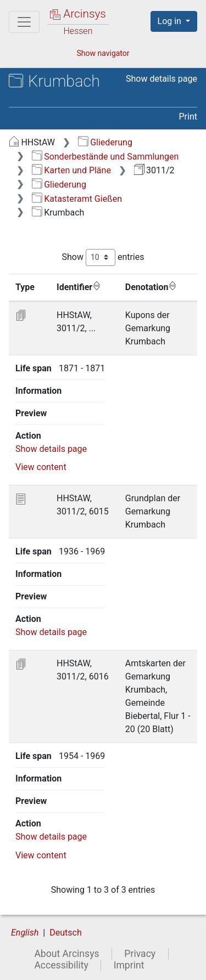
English (25, 934)
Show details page (162, 79)
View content (41, 468)
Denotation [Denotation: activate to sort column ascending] (151, 287)
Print (188, 117)
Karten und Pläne (71, 170)
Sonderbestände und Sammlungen (105, 157)
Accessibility (61, 966)
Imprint (129, 966)
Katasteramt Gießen (77, 199)
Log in (171, 21)
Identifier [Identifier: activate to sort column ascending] (79, 287)
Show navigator (103, 53)
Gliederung (105, 142)
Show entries (103, 257)
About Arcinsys (66, 955)
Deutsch (65, 934)
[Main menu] (24, 22)
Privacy (140, 955)
